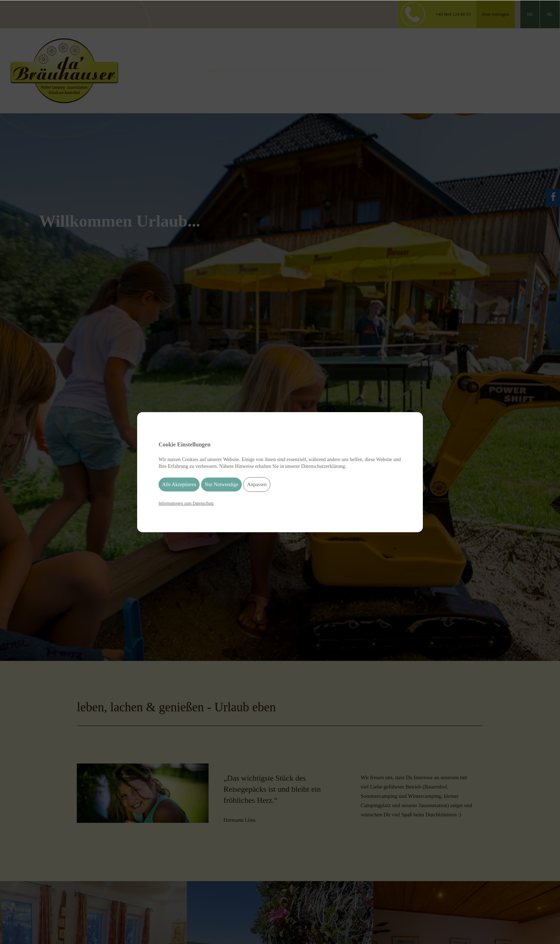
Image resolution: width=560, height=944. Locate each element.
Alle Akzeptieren (179, 485)
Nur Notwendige (221, 485)
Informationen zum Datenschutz (186, 503)
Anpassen (257, 485)
